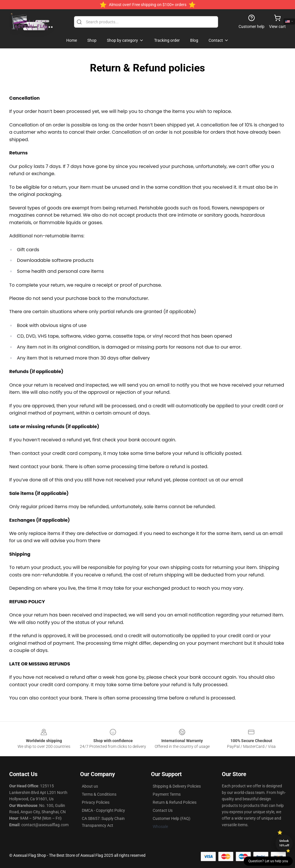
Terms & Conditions (99, 794)
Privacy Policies (96, 802)
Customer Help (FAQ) (172, 818)
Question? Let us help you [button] (268, 861)
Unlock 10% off (284, 843)
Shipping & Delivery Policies (177, 786)
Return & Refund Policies (175, 802)
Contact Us (163, 810)
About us (90, 786)
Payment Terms (167, 794)
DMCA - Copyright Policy (103, 810)
